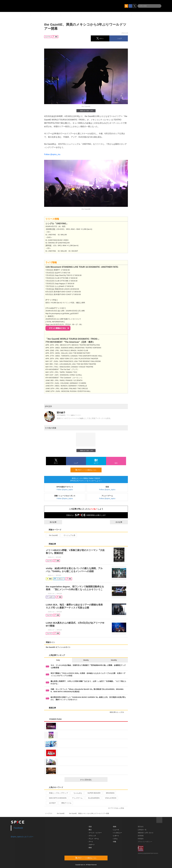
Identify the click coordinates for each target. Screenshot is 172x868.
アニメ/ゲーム (76, 798)
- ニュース (116, 830)
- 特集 (114, 842)
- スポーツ (91, 845)
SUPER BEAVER (93, 793)
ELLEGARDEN (93, 798)
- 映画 (90, 848)
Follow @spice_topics (65, 490)
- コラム (115, 839)
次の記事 (121, 522)
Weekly (86, 660)
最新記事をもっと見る (118, 712)
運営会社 (141, 827)
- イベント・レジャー (95, 833)
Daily (58, 660)
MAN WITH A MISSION (57, 798)
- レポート (116, 836)
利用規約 (141, 839)
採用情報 (141, 836)
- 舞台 (90, 830)
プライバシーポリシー (145, 842)
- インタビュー (117, 833)
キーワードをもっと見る (117, 808)
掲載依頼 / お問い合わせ (146, 833)
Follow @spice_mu (52, 154)
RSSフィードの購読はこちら (88, 470)
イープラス (49, 813)
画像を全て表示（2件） (86, 111)
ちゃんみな (77, 793)
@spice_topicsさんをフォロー (22, 837)
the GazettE (52, 535)
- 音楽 (90, 827)
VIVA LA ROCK (110, 798)
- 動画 (114, 827)
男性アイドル (65, 803)
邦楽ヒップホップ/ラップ (57, 793)
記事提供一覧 (142, 830)
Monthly (114, 660)
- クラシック (92, 836)
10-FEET (51, 803)
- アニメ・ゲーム (93, 839)
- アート (90, 842)
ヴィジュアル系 (68, 535)
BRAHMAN (109, 793)
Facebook (18, 828)
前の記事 (51, 522)
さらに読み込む (93, 780)
